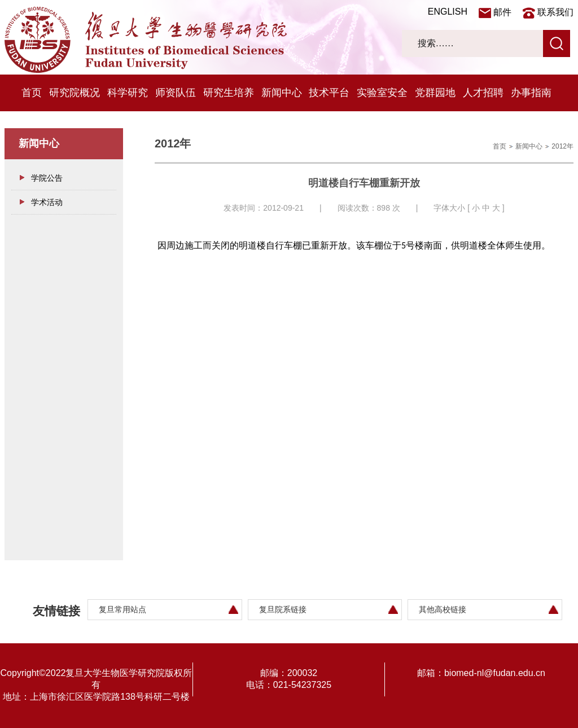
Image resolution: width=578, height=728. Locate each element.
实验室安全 (382, 93)
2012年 (562, 146)
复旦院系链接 (283, 609)
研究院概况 (75, 93)
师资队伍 (176, 93)
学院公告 (47, 178)
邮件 (502, 12)
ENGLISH (448, 12)
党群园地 (435, 93)
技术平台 (329, 93)
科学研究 (128, 93)
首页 (32, 93)
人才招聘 (483, 93)
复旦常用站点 (122, 609)
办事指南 (531, 93)
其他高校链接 (443, 609)
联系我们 (555, 12)
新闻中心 (282, 93)
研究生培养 (229, 93)
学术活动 (47, 202)
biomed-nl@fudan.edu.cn (495, 673)
